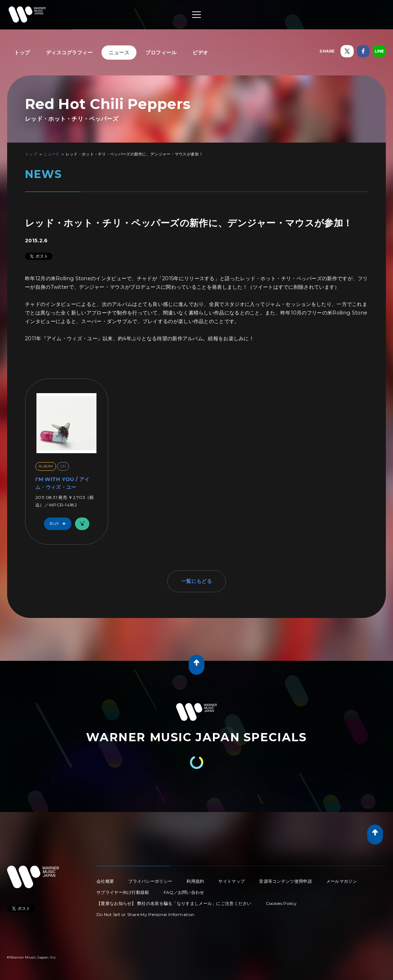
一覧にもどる (196, 581)
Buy (59, 524)
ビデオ (200, 53)
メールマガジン (342, 881)
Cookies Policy (281, 903)
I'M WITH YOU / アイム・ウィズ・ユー (62, 483)
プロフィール (161, 53)
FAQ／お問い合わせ (184, 892)
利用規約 (195, 881)
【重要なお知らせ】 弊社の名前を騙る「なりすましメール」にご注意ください (174, 903)
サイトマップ (232, 881)
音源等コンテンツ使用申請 (285, 881)
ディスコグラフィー (69, 53)
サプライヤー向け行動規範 (123, 892)
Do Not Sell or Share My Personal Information (145, 914)
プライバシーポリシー (150, 881)
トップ (22, 53)
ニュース (119, 53)
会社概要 (105, 881)
